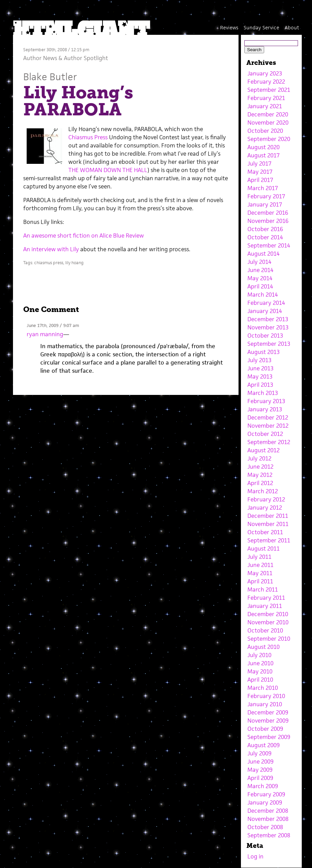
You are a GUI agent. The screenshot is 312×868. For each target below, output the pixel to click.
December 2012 (268, 417)
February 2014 (266, 303)
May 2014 (260, 278)
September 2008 (269, 835)
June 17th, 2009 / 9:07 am (53, 325)
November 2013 (268, 327)
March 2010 (263, 688)
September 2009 (269, 737)
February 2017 (266, 196)
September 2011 (269, 540)
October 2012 (265, 434)
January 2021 (265, 106)
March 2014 (263, 295)
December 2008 (268, 811)
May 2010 (260, 671)
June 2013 (260, 368)
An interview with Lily (51, 249)
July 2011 (259, 557)
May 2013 (260, 376)
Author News (40, 58)
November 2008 (268, 819)
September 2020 (269, 139)
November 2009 (268, 721)
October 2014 (265, 237)
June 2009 (260, 762)
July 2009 (259, 753)
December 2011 (268, 516)
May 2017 (260, 172)
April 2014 (260, 286)
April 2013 (260, 385)
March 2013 (263, 393)
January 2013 (265, 409)
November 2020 (268, 123)
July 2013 (259, 360)
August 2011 (263, 549)
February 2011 (266, 598)
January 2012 (265, 508)
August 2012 (263, 450)
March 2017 (263, 188)
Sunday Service (261, 27)
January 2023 (265, 73)
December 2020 (268, 114)
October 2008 (265, 827)
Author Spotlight (86, 58)
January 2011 (265, 606)
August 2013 (263, 352)
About (292, 27)
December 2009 (268, 712)
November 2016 (268, 221)
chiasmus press (49, 263)
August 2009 (263, 745)
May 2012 (260, 475)
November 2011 (268, 524)
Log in (255, 856)
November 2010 (268, 622)
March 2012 (263, 491)
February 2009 (266, 794)
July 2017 (259, 163)
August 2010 (263, 647)
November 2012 (268, 426)
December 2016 (268, 213)
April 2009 (260, 778)
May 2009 (260, 770)
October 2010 (265, 630)
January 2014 (265, 311)
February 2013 (266, 401)
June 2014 (260, 270)
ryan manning (45, 334)
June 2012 (260, 467)
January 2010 (265, 704)
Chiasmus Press (88, 137)
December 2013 (268, 319)
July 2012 (259, 458)
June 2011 (260, 565)
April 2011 (260, 581)
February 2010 (266, 696)
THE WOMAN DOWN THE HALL (108, 170)
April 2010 (260, 680)
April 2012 (260, 483)
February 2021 (266, 98)
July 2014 (259, 262)
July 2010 (259, 655)
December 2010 (268, 614)
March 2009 (263, 786)
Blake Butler (50, 77)
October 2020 (265, 131)
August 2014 (263, 254)
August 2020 (263, 147)
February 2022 (266, 82)
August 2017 (263, 155)
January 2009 (265, 802)
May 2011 (260, 573)
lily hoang (74, 263)
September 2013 (269, 344)
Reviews (229, 27)
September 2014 (269, 245)
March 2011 (263, 589)
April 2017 (260, 180)
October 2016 (265, 229)
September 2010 (269, 639)
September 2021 (269, 90)
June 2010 (260, 663)
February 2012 (266, 499)
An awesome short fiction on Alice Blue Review (84, 236)
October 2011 (265, 532)
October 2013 (265, 336)
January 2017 (265, 204)
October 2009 (265, 729)
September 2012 (269, 442)
